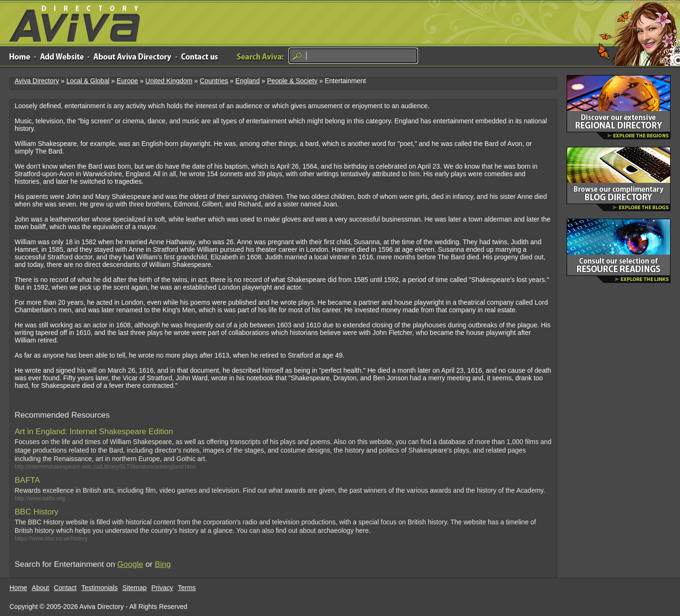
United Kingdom (169, 81)
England (248, 81)
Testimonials (99, 588)
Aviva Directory (71, 21)
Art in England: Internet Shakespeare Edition (94, 432)
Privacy (162, 588)
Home (18, 588)
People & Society (293, 81)
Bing (163, 564)
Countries (214, 81)
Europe (127, 81)
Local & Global (88, 81)
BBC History (37, 512)
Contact (65, 588)
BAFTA (27, 480)
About (40, 588)
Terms (187, 588)
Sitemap (134, 588)
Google (130, 564)
